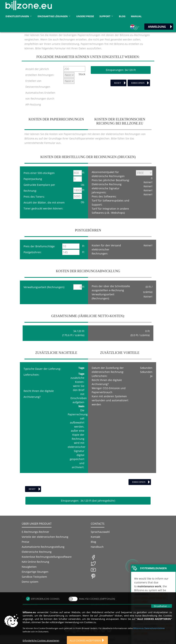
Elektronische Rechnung (37, 552)
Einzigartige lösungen (35, 572)
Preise (25, 542)
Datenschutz (29, 605)
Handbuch (97, 547)
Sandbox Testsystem (34, 577)
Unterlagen (29, 615)
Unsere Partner (100, 605)
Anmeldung (157, 27)
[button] (135, 27)
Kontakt (95, 537)
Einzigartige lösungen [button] (54, 16)
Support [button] (106, 16)
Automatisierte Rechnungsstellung (43, 547)
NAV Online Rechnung (35, 562)
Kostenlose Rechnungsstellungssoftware (47, 557)
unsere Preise (85, 16)
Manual (136, 16)
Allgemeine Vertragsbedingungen (42, 610)
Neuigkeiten (29, 567)
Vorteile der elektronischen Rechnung (45, 537)
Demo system (30, 582)
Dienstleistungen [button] (19, 16)
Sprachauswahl (100, 532)
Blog (122, 16)
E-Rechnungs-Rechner (35, 532)
